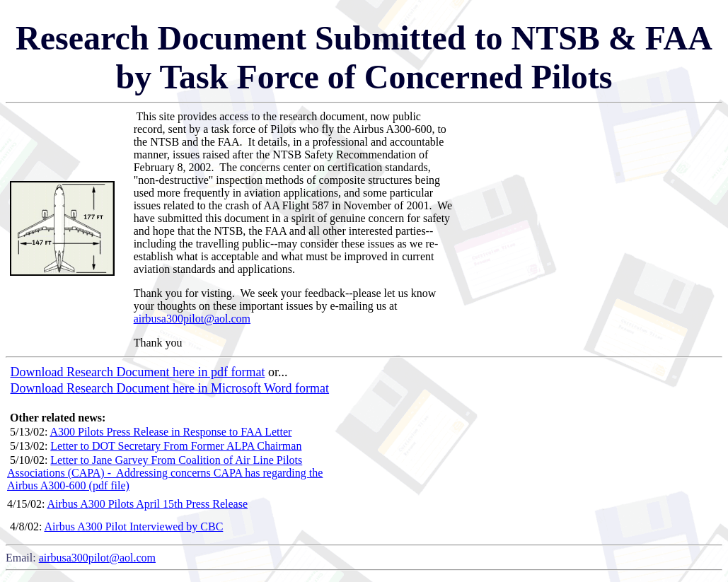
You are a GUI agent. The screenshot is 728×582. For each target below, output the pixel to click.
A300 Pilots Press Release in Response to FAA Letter (171, 432)
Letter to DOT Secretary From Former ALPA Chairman (176, 446)
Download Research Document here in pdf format (138, 372)
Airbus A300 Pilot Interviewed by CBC (133, 526)
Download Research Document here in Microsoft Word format (170, 388)
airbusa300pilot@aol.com (192, 319)
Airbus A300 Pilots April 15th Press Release (147, 504)
